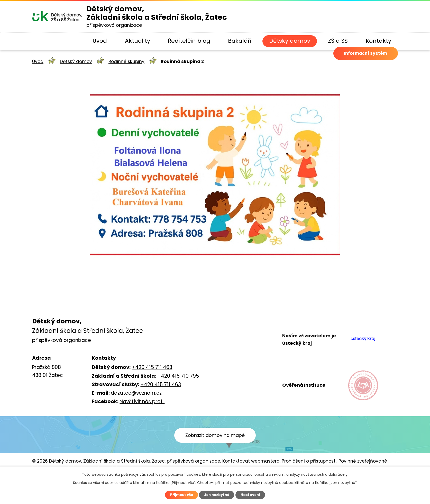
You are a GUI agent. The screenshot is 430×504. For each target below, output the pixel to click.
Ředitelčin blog (189, 41)
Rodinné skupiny (126, 61)
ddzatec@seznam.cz (136, 393)
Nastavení (253, 494)
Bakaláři (240, 41)
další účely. (338, 474)
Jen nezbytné (217, 494)
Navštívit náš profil (142, 401)
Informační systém (359, 62)
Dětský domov (290, 41)
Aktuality (138, 41)
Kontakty (378, 41)
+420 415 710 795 (178, 376)
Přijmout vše (180, 494)
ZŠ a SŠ (338, 41)
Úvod (100, 41)
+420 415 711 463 (152, 367)
